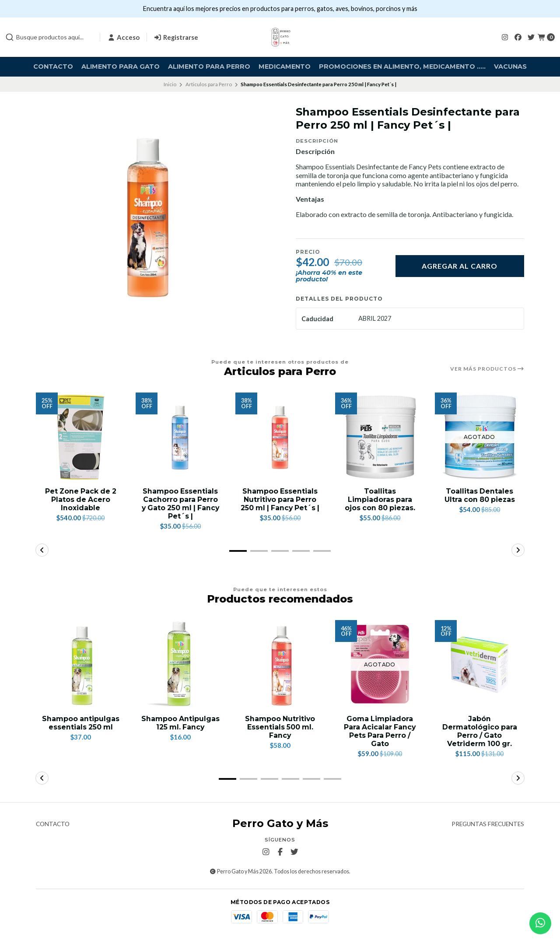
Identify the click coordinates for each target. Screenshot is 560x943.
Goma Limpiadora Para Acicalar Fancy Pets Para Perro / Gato (380, 732)
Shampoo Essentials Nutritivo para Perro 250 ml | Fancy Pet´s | (280, 504)
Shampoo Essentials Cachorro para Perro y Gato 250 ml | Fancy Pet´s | (180, 504)
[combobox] (49, 37)
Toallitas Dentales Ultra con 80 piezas (480, 495)
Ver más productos (487, 369)
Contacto (53, 67)
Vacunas (510, 67)
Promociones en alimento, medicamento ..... (402, 67)
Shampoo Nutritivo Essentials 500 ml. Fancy (280, 727)
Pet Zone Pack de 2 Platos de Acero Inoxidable (80, 500)
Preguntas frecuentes (488, 825)
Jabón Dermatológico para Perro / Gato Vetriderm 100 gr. (479, 732)
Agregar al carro (460, 266)
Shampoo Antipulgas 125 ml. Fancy (180, 723)
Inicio (170, 84)
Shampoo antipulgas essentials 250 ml (80, 723)
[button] (238, 551)
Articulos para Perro (209, 84)
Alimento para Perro (209, 67)
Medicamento (285, 67)
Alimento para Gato (121, 67)
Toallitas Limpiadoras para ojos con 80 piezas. (380, 500)
